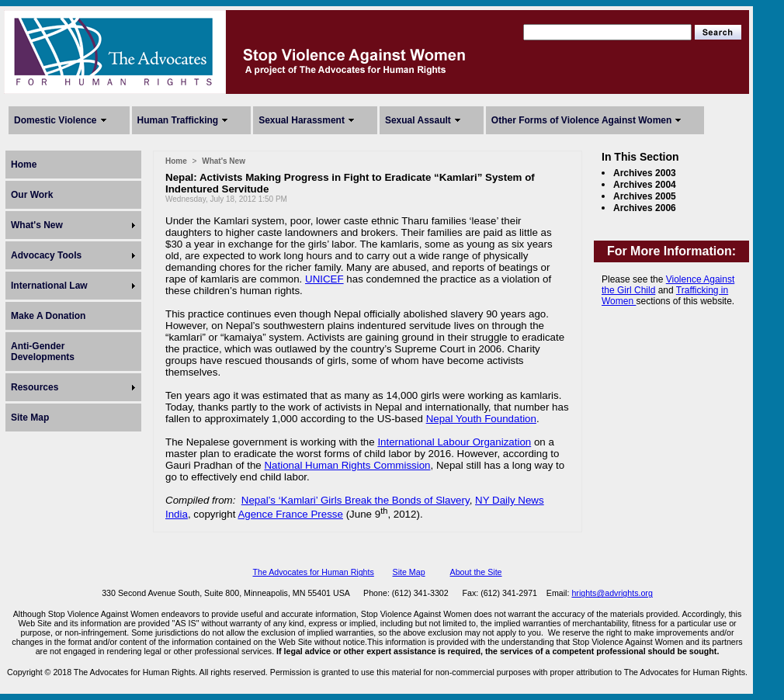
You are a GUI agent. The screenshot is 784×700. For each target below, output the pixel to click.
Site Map (30, 418)
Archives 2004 (645, 185)
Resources (35, 387)
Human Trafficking (178, 120)
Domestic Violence (56, 120)
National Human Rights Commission (347, 465)
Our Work (32, 195)
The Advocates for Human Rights (313, 572)
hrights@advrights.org (612, 593)
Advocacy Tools (46, 255)
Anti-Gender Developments (43, 352)
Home (24, 165)
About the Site (476, 572)
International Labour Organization (454, 442)
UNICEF (324, 279)
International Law (49, 286)
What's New (37, 225)
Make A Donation (48, 316)
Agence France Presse (290, 514)
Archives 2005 (645, 196)
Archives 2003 (645, 173)
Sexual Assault (418, 120)
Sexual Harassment (302, 120)
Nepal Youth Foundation (481, 419)
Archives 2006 (645, 208)
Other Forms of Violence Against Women (581, 120)
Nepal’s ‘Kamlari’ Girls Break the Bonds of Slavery (356, 500)
